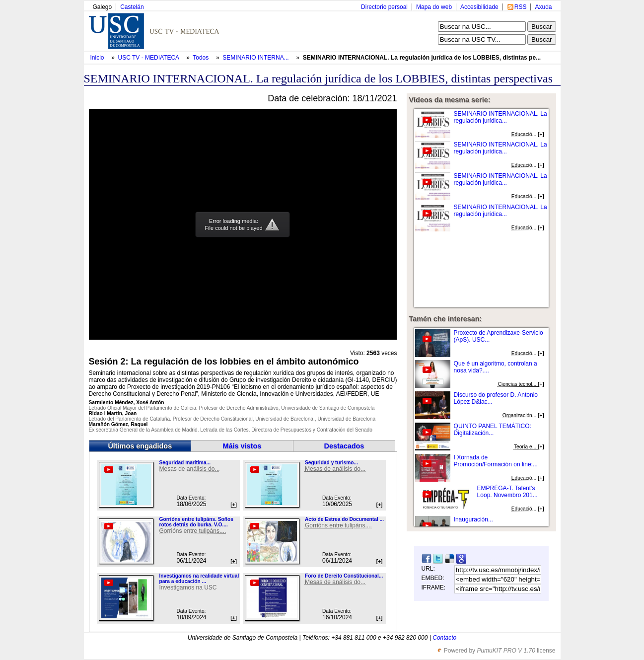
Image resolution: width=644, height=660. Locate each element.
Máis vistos (242, 446)
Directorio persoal (384, 7)
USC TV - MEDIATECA (149, 58)
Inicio (98, 58)
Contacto (444, 638)
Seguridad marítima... (185, 463)
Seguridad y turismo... (331, 463)
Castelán (132, 7)
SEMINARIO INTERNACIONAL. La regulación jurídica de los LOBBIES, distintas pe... (422, 58)
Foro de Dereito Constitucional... (344, 576)
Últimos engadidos (140, 446)
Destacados (344, 446)
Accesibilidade (479, 7)
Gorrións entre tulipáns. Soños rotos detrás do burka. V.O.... (196, 522)
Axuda (543, 7)
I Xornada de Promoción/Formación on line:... (496, 461)
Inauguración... (473, 519)
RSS (521, 7)
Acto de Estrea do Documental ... (344, 519)
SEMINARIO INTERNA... (255, 58)
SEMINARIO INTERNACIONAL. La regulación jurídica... (501, 117)
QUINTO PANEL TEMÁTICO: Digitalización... (493, 430)
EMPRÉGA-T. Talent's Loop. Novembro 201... (507, 492)
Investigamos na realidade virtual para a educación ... (199, 579)
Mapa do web (434, 7)
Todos (201, 58)
